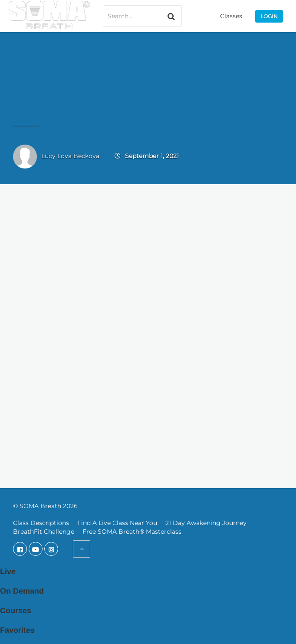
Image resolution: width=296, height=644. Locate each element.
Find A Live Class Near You (117, 523)
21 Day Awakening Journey (206, 523)
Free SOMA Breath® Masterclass (132, 532)
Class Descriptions (41, 523)
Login (269, 16)
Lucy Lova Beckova (70, 156)
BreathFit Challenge (44, 532)
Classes (231, 16)
